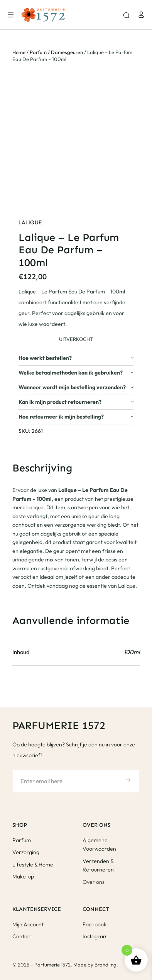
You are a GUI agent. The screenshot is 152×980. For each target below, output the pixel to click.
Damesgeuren (67, 52)
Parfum (38, 52)
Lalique (30, 222)
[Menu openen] (11, 15)
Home (19, 52)
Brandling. (106, 965)
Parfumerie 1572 (59, 726)
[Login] (141, 15)
